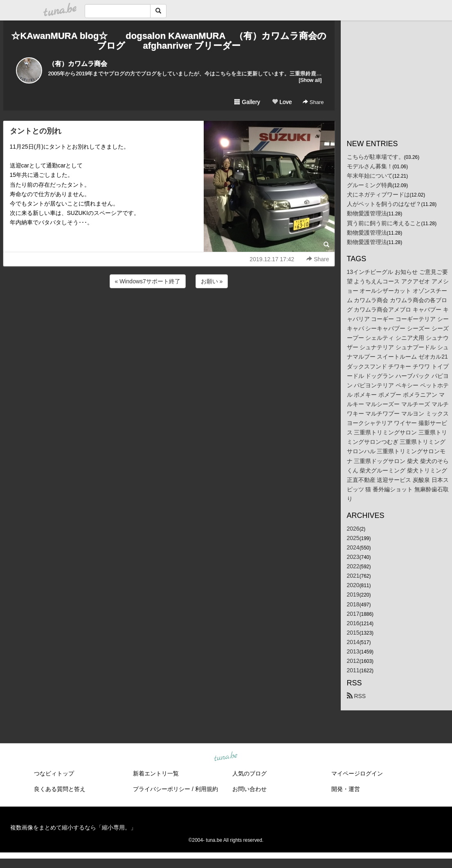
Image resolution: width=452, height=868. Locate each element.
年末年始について (370, 176)
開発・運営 (346, 789)
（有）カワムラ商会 (78, 64)
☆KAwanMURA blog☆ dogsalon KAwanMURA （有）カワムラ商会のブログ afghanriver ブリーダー (169, 41)
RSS (356, 696)
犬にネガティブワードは (378, 194)
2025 (353, 538)
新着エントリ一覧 (156, 773)
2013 (353, 651)
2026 (353, 529)
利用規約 (207, 789)
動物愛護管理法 (367, 213)
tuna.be (226, 757)
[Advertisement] (169, 312)
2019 (353, 594)
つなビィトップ (54, 773)
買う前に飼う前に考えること (384, 223)
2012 (353, 661)
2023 (353, 557)
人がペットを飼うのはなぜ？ (384, 204)
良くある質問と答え (60, 789)
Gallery (247, 102)
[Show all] (310, 80)
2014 (353, 642)
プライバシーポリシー (162, 789)
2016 (353, 623)
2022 (353, 566)
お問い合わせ (250, 789)
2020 (353, 585)
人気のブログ (250, 773)
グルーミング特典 (370, 185)
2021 (353, 576)
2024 (353, 547)
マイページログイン (357, 773)
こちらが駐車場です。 (376, 157)
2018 (353, 604)
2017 (353, 614)
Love (282, 102)
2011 (353, 670)
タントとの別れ (36, 131)
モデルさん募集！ (370, 166)
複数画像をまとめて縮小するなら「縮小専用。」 (73, 827)
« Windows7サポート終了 (148, 281)
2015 (353, 633)
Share (313, 102)
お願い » (212, 281)
